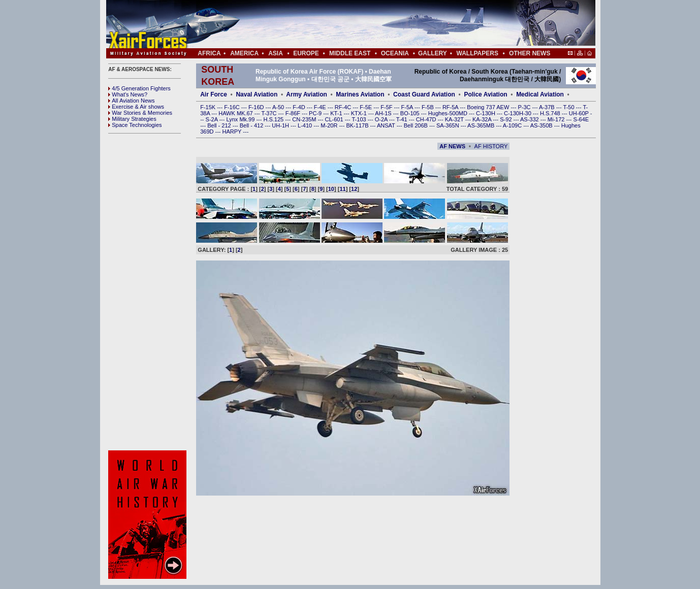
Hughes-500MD (449, 113)
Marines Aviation (360, 94)
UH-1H (281, 125)
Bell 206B (417, 125)
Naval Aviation (257, 94)
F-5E (367, 107)
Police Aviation (485, 94)
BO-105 (411, 113)
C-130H (486, 113)
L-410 (306, 125)
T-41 (403, 119)
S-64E (581, 119)
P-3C (525, 107)
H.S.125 (274, 119)
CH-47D (427, 119)
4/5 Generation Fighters (140, 88)
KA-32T (455, 119)
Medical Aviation (540, 94)
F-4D (300, 107)
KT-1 (337, 113)
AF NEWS (452, 146)
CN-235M (305, 119)
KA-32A (483, 119)
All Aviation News (131, 101)
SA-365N (449, 125)
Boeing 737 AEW (489, 107)
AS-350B (542, 125)
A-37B (548, 107)
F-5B (428, 107)
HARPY (233, 132)
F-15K (209, 107)
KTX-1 (360, 113)
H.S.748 (551, 113)
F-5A (408, 107)
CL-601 (335, 119)
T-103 (359, 119)
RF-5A (451, 107)
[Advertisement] (381, 24)
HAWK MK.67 (236, 113)
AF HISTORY (491, 146)
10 (331, 189)
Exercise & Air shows (136, 107)
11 (342, 189)
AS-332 (530, 119)
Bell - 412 (252, 125)
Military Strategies (132, 119)
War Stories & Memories (140, 113)
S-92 (506, 119)
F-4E (321, 107)
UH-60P (580, 113)
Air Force (214, 94)
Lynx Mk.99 (242, 119)
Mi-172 (557, 119)
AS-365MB (482, 125)
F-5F (387, 107)
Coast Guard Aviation (424, 94)
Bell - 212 (220, 125)
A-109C (513, 125)
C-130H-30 (518, 113)
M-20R (330, 125)
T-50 (570, 107)
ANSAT (387, 125)
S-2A (213, 119)
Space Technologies (135, 125)
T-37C (270, 113)
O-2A (382, 119)
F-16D (257, 107)
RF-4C (344, 107)
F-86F (294, 113)
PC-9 (316, 113)
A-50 (279, 107)
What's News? (128, 94)
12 (354, 189)
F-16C (233, 107)
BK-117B (358, 125)
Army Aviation (306, 94)
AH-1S (384, 113)
